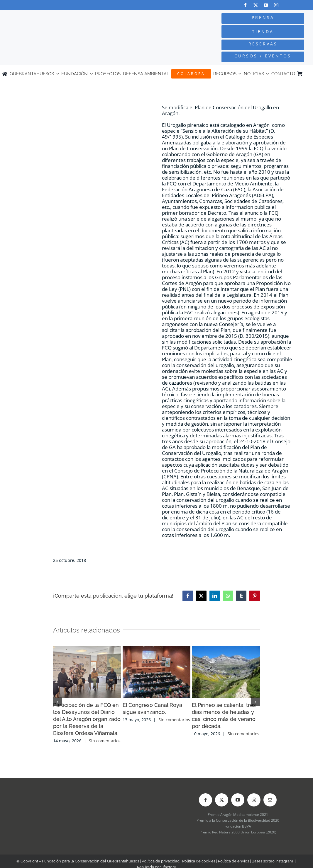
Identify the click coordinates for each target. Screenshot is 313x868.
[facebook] (245, 5)
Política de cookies (199, 861)
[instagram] (276, 5)
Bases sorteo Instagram (272, 861)
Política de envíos (234, 861)
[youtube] (266, 5)
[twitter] (256, 5)
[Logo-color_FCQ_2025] (59, 17)
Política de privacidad (161, 861)
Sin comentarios (105, 741)
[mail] (270, 800)
